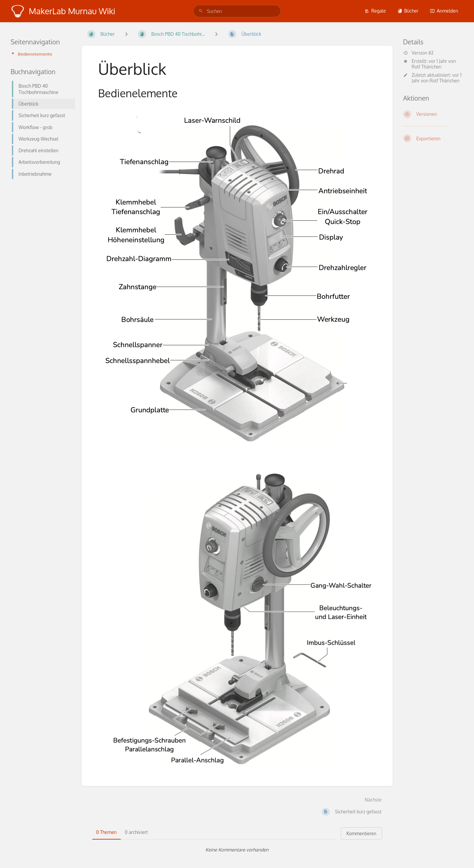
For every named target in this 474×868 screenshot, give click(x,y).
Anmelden (444, 11)
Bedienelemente (35, 54)
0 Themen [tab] (107, 832)
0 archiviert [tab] (136, 832)
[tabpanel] (237, 850)
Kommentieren (361, 833)
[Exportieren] (433, 138)
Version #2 (418, 53)
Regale (375, 11)
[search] (237, 11)
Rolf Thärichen (427, 67)
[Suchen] (201, 11)
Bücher (408, 11)
